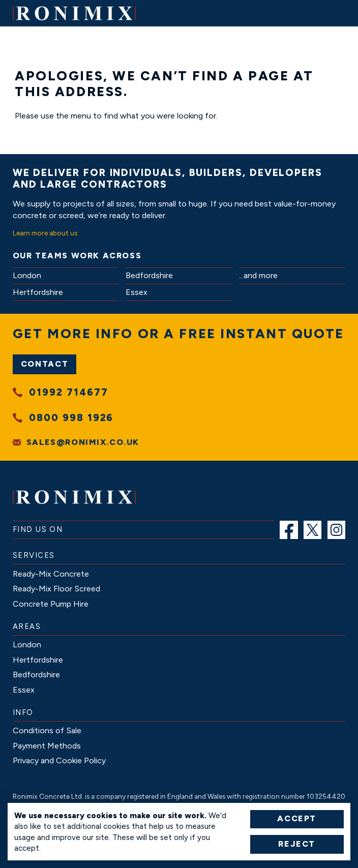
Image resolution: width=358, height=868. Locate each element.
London (27, 275)
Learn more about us (45, 233)
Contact (44, 364)
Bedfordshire (149, 275)
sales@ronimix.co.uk (83, 442)
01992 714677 (68, 392)
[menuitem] (289, 530)
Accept (297, 818)
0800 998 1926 (71, 418)
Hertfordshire (38, 292)
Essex (137, 292)
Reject (297, 844)
